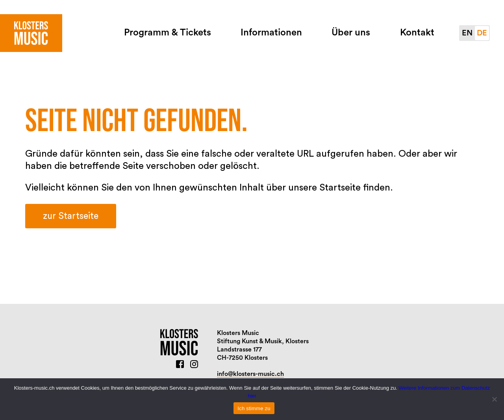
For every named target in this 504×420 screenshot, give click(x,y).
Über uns (351, 33)
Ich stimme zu (254, 408)
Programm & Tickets (168, 33)
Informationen (271, 33)
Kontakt (417, 33)
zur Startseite (71, 216)
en (467, 33)
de (482, 33)
